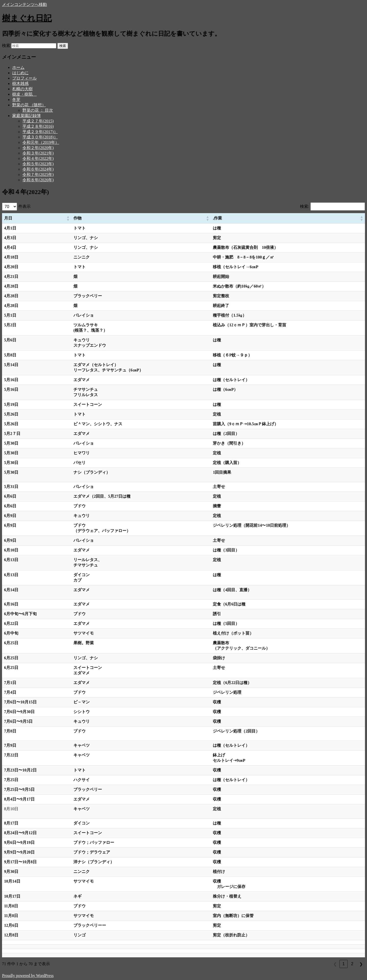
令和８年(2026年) (38, 180)
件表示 (24, 206)
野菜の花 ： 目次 (38, 110)
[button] (68, 218)
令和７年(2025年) (38, 175)
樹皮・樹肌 (24, 94)
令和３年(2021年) (38, 153)
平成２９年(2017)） (40, 132)
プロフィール (24, 78)
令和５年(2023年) (38, 164)
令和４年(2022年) (38, 158)
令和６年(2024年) (38, 169)
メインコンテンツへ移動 (24, 4)
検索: (305, 206)
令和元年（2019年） (41, 142)
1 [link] (344, 964)
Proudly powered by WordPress (28, 976)
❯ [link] (361, 964)
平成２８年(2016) (38, 126)
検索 (6, 46)
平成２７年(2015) (38, 121)
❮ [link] (335, 964)
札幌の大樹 (22, 89)
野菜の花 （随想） (29, 105)
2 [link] (352, 964)
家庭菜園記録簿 (27, 116)
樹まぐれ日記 (27, 18)
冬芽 (16, 100)
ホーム (18, 67)
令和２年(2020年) (38, 148)
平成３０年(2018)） (40, 137)
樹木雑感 (20, 83)
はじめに (20, 73)
